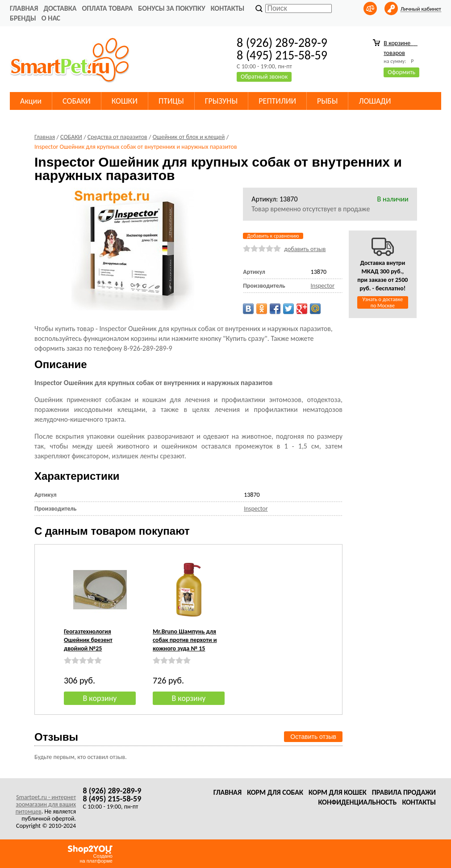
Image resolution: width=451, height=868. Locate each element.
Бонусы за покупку (171, 8)
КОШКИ (125, 101)
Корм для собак (275, 792)
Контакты (228, 8)
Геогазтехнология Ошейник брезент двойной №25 (88, 640)
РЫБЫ (327, 101)
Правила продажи (404, 792)
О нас (51, 18)
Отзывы (56, 737)
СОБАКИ (77, 101)
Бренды (23, 18)
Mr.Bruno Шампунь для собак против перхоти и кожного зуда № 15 (185, 640)
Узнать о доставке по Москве (382, 302)
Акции (31, 101)
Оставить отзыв (313, 737)
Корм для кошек (338, 792)
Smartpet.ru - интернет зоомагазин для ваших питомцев (46, 804)
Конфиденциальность (357, 802)
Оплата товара (107, 8)
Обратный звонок (264, 77)
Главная (24, 8)
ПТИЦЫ (171, 101)
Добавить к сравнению (273, 236)
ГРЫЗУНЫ (221, 101)
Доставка (60, 8)
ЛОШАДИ (375, 101)
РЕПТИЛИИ (277, 101)
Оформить (401, 72)
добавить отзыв (305, 249)
